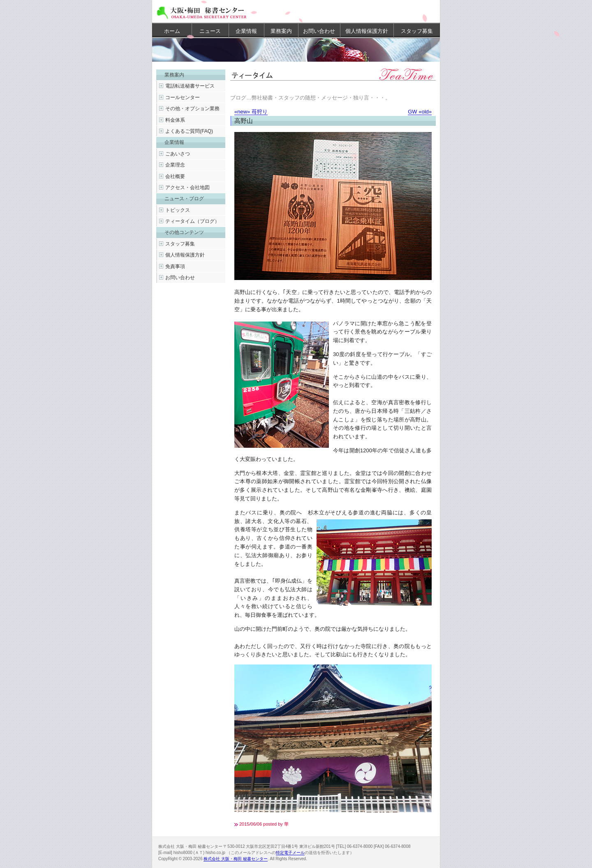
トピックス (178, 210)
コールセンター (183, 97)
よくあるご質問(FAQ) (189, 131)
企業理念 (175, 165)
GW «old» (420, 112)
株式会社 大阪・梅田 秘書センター (236, 859)
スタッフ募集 (417, 31)
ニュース (210, 31)
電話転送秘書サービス (190, 86)
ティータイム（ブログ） (192, 221)
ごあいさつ (178, 154)
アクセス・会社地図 (187, 187)
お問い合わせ (319, 31)
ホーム (172, 31)
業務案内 (281, 31)
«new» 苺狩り (251, 112)
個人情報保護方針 (367, 31)
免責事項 (175, 266)
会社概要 (175, 176)
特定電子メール (290, 853)
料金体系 (175, 120)
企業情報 (246, 31)
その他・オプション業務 (192, 109)
